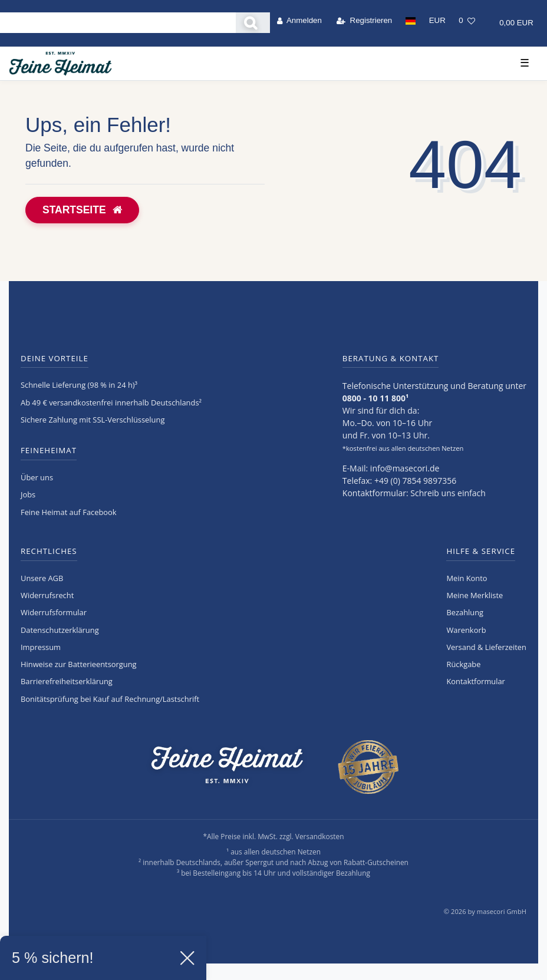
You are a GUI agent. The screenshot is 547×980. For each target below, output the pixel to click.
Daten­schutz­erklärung (60, 630)
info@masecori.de (405, 468)
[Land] (410, 21)
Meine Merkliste (474, 595)
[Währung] (437, 21)
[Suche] (253, 23)
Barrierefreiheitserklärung (67, 681)
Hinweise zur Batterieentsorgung (79, 664)
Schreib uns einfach (448, 493)
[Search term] (118, 23)
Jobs (28, 494)
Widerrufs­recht (47, 595)
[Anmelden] (299, 21)
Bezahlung (465, 612)
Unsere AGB (42, 578)
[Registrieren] (364, 21)
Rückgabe (463, 664)
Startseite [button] (82, 210)
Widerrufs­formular (54, 612)
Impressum (41, 647)
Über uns (37, 477)
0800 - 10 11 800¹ (375, 398)
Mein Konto (467, 578)
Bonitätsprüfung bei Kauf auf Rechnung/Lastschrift (110, 699)
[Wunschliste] (467, 21)
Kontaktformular (475, 681)
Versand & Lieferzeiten (486, 647)
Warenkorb (466, 630)
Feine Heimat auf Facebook (69, 512)
